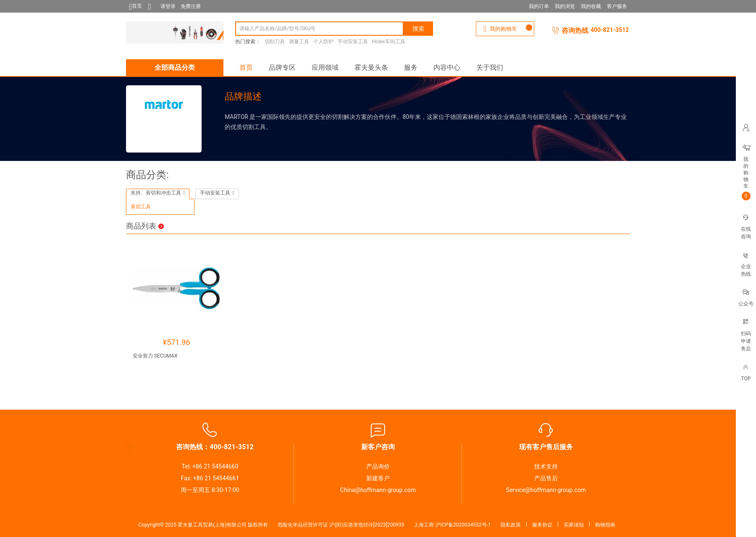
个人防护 (323, 42)
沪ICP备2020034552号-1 (463, 525)
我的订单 (539, 6)
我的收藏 (591, 6)
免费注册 (191, 6)
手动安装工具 (353, 42)
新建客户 (378, 478)
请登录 (168, 6)
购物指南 (605, 525)
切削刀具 (275, 42)
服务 (411, 67)
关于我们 (490, 67)
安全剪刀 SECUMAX (155, 356)
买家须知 (574, 525)
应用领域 (325, 67)
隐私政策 (511, 525)
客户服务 (617, 6)
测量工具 (299, 42)
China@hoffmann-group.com (378, 490)
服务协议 (542, 525)
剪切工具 (141, 207)
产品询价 (378, 466)
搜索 (418, 29)
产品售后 (546, 478)
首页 (246, 67)
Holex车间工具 (389, 42)
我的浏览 (565, 6)
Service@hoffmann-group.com (546, 490)
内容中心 (447, 67)
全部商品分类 (175, 67)
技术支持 (546, 466)
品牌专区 (282, 67)
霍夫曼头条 (371, 67)
